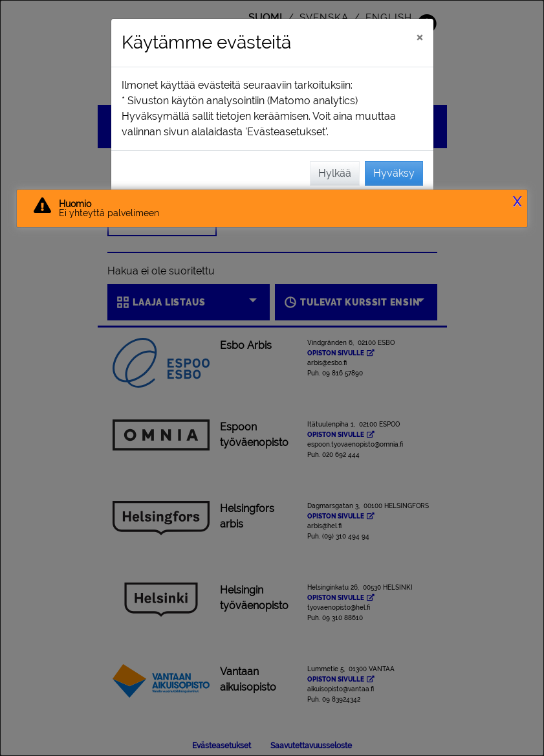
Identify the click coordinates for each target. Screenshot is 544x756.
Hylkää (335, 173)
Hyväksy (394, 173)
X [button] (517, 202)
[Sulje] (419, 37)
